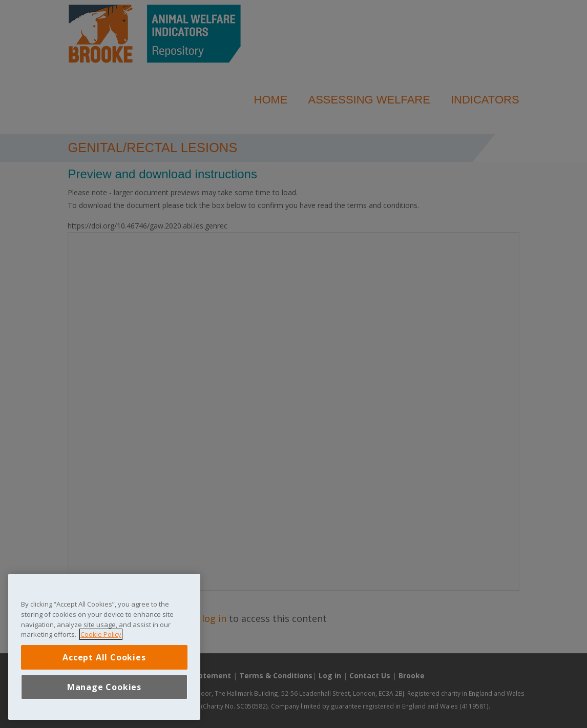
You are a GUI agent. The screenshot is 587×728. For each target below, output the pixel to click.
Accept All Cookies (104, 657)
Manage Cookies (104, 687)
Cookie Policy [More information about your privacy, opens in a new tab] (101, 634)
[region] (104, 647)
